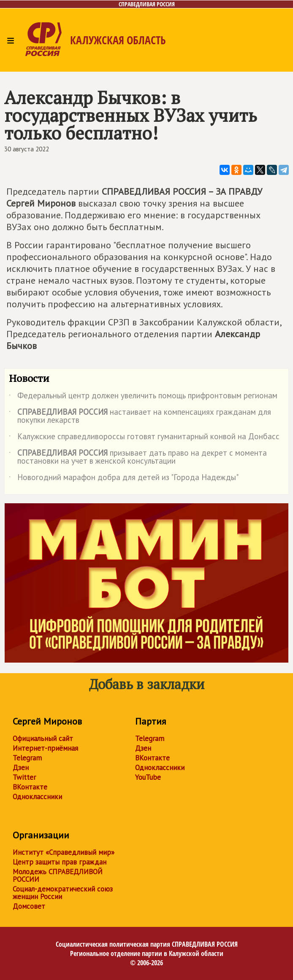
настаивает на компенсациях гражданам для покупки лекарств (140, 416)
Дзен (21, 768)
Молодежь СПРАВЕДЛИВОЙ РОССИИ (58, 875)
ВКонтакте (30, 787)
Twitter (24, 777)
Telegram (27, 758)
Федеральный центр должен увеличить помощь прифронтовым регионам (143, 397)
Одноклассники (37, 797)
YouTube (148, 777)
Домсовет (29, 906)
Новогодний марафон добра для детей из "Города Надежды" (124, 479)
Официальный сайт (43, 738)
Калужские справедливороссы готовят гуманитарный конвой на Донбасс (144, 438)
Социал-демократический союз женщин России (63, 893)
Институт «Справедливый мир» (64, 852)
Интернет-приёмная (45, 748)
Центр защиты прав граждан (60, 862)
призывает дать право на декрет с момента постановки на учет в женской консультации (138, 457)
